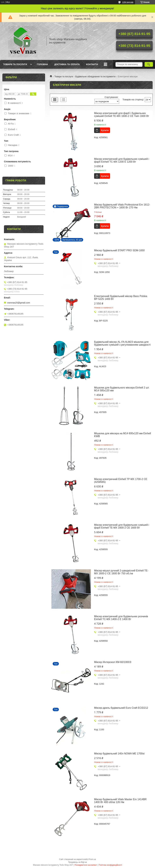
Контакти (92, 64)
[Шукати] (149, 64)
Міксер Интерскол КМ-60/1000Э (113, 662)
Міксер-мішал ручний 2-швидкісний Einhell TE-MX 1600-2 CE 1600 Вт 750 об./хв (121, 572)
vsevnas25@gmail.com (19, 303)
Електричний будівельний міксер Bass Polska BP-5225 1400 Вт (121, 298)
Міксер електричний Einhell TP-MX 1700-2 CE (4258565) (121, 481)
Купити (105, 130)
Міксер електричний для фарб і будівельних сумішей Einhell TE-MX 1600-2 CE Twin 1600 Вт (122, 115)
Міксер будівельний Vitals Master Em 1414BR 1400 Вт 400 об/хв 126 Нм (120, 801)
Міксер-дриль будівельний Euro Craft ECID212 (121, 708)
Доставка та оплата (67, 64)
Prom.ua (92, 859)
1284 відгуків (128, 2)
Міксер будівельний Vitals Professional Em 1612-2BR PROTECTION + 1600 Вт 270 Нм (122, 206)
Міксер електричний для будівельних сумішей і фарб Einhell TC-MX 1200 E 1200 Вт (122, 160)
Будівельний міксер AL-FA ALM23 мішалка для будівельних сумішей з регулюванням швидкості (122, 343)
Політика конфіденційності (110, 865)
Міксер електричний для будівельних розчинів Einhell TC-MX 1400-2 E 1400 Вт (121, 618)
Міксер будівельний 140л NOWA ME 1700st (119, 754)
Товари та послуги (15, 64)
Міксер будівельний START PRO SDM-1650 (119, 250)
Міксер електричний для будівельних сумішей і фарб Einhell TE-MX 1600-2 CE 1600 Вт (122, 526)
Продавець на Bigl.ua (77, 862)
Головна (42, 64)
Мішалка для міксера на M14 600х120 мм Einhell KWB (122, 435)
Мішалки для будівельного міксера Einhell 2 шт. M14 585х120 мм (122, 389)
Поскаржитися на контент (86, 865)
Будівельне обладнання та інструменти (95, 77)
